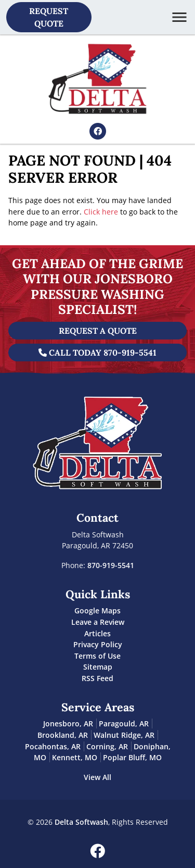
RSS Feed (97, 678)
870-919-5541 (111, 565)
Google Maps (97, 611)
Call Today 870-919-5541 (97, 353)
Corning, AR (107, 746)
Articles (97, 633)
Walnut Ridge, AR (124, 735)
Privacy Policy (98, 644)
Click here (101, 212)
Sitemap (98, 667)
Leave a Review (98, 622)
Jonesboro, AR (68, 724)
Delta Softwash (81, 822)
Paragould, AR (124, 724)
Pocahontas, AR (53, 746)
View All (97, 777)
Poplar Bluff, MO (132, 757)
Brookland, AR (63, 735)
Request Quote (49, 17)
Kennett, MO (75, 757)
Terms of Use (97, 656)
